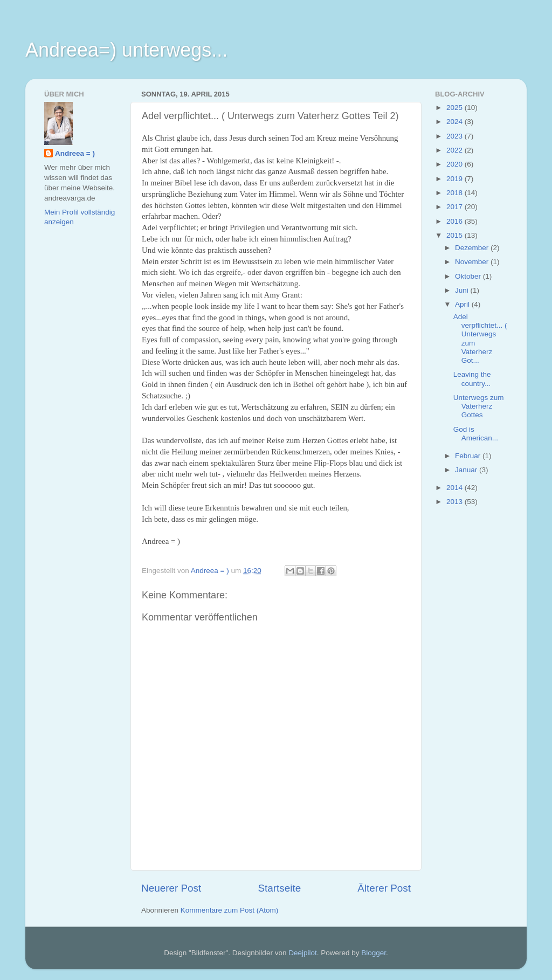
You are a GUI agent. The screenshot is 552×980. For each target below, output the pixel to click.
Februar (469, 456)
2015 (456, 235)
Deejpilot (303, 953)
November (473, 262)
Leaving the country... (472, 379)
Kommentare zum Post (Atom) (230, 910)
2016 (456, 221)
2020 (456, 164)
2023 (456, 136)
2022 (456, 150)
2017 (456, 207)
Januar (467, 470)
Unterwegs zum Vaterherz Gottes (479, 406)
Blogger (374, 953)
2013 (456, 502)
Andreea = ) (75, 153)
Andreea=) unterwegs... (126, 50)
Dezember (473, 248)
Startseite (279, 888)
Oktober (469, 276)
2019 (456, 179)
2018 (456, 193)
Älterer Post (384, 888)
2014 (456, 488)
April (463, 304)
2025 (456, 108)
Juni (463, 290)
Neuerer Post (171, 888)
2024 (456, 122)
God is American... (476, 434)
